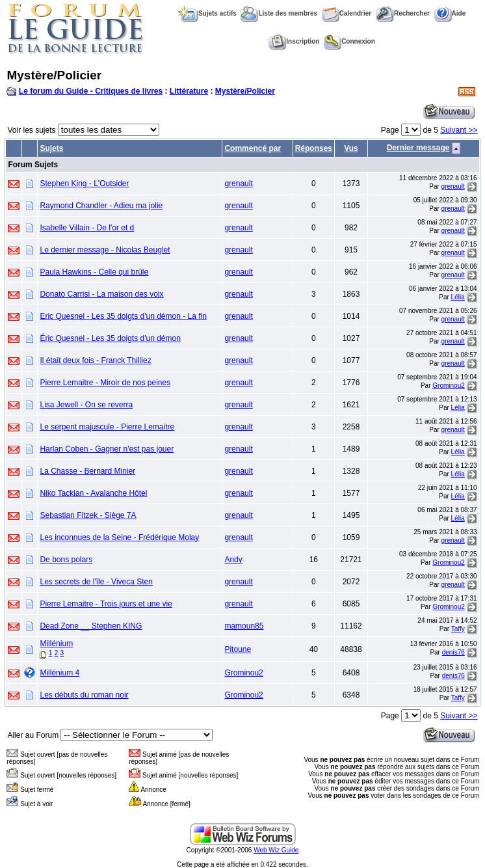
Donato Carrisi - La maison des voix (101, 294)
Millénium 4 (59, 673)
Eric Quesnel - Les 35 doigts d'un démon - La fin (123, 316)
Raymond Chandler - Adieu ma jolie (101, 206)
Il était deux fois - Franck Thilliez (95, 360)
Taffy (458, 629)
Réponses (314, 148)
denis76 (453, 652)
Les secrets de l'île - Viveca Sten (96, 582)
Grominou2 (448, 386)
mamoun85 (244, 626)
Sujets (51, 148)
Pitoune (238, 649)
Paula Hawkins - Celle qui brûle (94, 272)
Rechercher (403, 13)
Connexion (349, 41)
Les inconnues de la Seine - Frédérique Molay (119, 537)
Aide (450, 13)
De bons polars (66, 560)
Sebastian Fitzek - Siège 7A (88, 515)
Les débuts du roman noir (84, 695)
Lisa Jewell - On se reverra (86, 405)
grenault (238, 183)
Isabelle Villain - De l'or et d (87, 228)
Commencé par (253, 148)
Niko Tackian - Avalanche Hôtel (93, 493)
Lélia (458, 297)
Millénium (56, 644)
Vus (351, 148)
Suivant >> (459, 130)
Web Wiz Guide (276, 850)
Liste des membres (279, 13)
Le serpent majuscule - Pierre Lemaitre (107, 427)
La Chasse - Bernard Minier (87, 471)
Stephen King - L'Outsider (84, 183)
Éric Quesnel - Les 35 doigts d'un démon (110, 338)
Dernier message (418, 148)
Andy (233, 560)
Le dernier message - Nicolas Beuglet (105, 250)
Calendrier (347, 13)
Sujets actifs (207, 13)
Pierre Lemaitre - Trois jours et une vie (106, 604)
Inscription (294, 41)
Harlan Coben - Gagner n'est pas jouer (107, 449)
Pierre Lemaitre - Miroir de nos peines (105, 383)
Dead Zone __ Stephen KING (91, 626)
